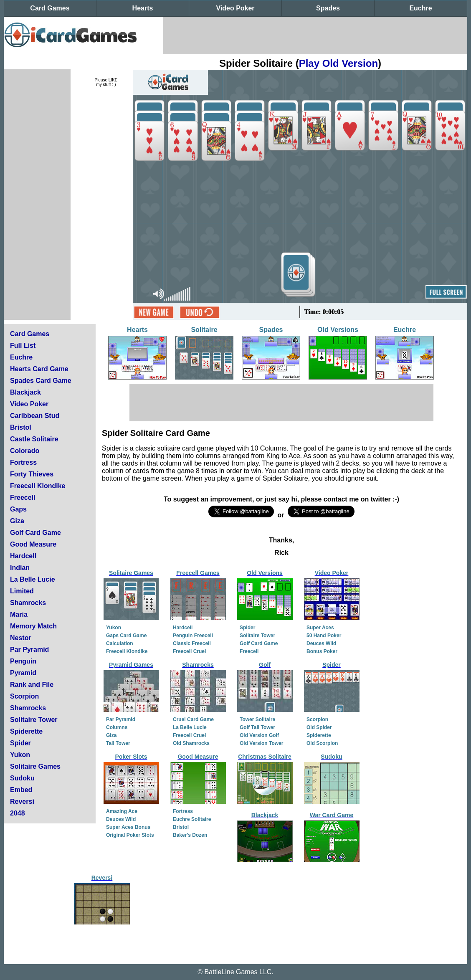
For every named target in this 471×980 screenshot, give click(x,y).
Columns (117, 727)
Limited (22, 591)
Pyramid (23, 673)
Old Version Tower (261, 743)
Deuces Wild (321, 643)
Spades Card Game (41, 381)
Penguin (23, 661)
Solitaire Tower (34, 720)
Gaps (18, 509)
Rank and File (32, 685)
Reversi (22, 801)
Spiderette (26, 731)
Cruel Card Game (193, 719)
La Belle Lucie (33, 579)
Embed (21, 790)
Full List (23, 346)
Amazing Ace (122, 811)
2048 (18, 813)
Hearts (143, 8)
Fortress (23, 462)
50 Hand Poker (324, 636)
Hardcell (23, 556)
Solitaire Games (35, 766)
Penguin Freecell (193, 636)
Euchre (420, 8)
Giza (17, 521)
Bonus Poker (322, 651)
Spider (20, 743)
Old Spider (319, 727)
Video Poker (235, 8)
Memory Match (33, 626)
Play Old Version (338, 63)
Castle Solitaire (34, 439)
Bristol (21, 427)
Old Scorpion (322, 743)
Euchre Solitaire (192, 819)
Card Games (50, 8)
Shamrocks (28, 603)
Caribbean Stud (35, 416)
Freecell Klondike (38, 486)
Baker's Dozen (190, 835)
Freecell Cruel (189, 651)
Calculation (120, 643)
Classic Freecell (192, 643)
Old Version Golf (259, 735)
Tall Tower (118, 743)
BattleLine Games (231, 972)
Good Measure (33, 544)
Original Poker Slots (130, 835)
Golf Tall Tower (257, 727)
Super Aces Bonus (128, 827)
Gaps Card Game (126, 636)
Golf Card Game (35, 533)
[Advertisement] (315, 35)
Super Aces (320, 628)
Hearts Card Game (39, 369)
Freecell (23, 498)
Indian (20, 568)
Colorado (25, 451)
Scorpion (24, 696)
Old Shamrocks (191, 743)
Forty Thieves (32, 474)
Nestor (21, 638)
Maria (19, 614)
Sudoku (22, 778)
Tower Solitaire (257, 719)
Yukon (20, 755)
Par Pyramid (29, 650)
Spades (328, 8)
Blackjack (25, 392)
